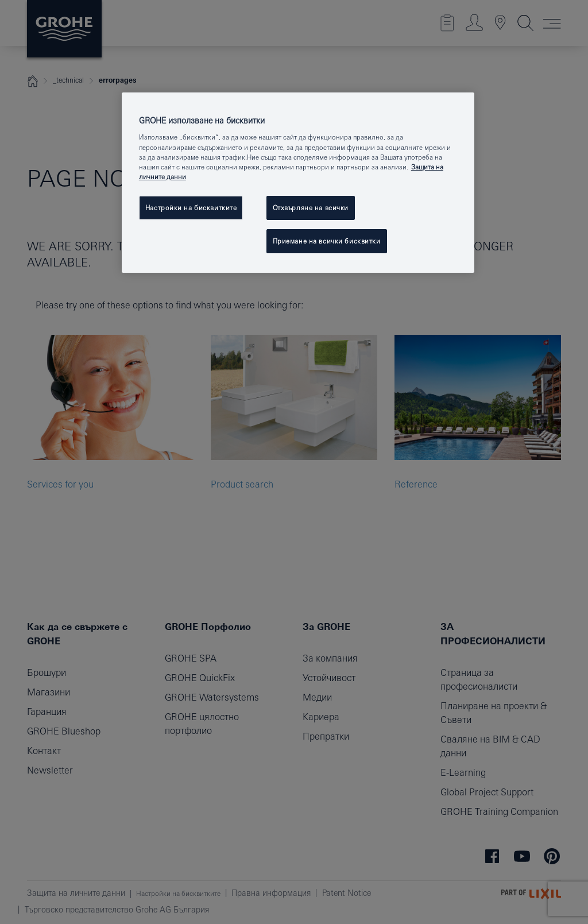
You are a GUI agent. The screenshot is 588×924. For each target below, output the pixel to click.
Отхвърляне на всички (311, 208)
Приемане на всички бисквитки (327, 241)
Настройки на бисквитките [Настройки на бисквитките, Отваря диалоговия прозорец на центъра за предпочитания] (191, 208)
